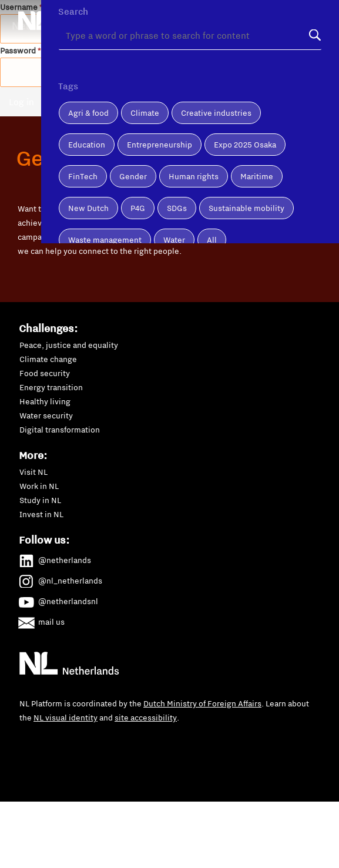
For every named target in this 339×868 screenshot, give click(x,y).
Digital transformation (60, 430)
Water (174, 287)
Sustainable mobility (246, 255)
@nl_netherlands (61, 579)
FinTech (83, 223)
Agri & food (88, 160)
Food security (45, 373)
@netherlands (55, 558)
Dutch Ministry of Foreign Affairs (202, 703)
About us (133, 8)
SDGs (177, 255)
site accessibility (146, 718)
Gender (133, 223)
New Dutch (88, 255)
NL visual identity (66, 718)
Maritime (257, 223)
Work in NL (39, 486)
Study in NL (40, 500)
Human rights (194, 223)
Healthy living (45, 401)
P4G (138, 255)
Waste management (105, 287)
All (212, 287)
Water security (46, 415)
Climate (145, 160)
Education (87, 192)
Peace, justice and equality (69, 345)
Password (20, 51)
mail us (42, 620)
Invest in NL (41, 514)
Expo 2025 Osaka (245, 192)
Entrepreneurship (160, 192)
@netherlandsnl (59, 599)
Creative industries (216, 160)
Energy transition (51, 387)
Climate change (48, 359)
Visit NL (33, 472)
